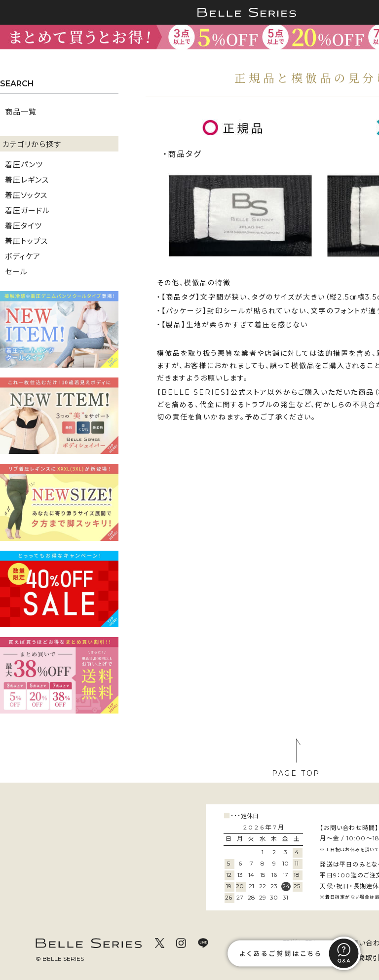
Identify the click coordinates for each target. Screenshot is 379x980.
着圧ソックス (26, 195)
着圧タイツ (23, 225)
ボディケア (23, 256)
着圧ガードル (27, 210)
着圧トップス (26, 241)
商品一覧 (21, 111)
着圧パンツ (24, 164)
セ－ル (16, 271)
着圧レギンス (27, 179)
